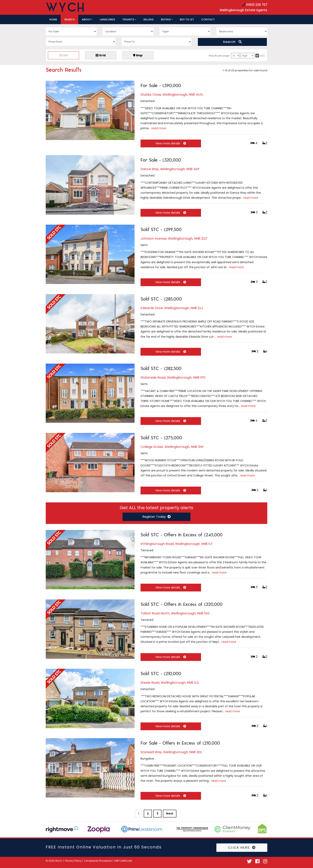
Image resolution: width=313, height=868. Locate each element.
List (64, 55)
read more (159, 128)
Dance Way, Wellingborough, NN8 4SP (170, 169)
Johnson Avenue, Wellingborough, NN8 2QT (174, 239)
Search (69, 19)
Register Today (156, 517)
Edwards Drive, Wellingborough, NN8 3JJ (172, 308)
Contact (208, 19)
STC (263, 56)
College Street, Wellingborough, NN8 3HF (172, 447)
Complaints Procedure (98, 861)
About (86, 19)
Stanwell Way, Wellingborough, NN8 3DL (171, 752)
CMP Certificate (123, 861)
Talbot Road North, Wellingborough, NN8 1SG (175, 613)
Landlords (107, 19)
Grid (101, 55)
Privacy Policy (73, 861)
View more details (171, 143)
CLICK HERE (242, 848)
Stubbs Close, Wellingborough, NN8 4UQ (172, 95)
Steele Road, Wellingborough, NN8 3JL (170, 683)
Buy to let (187, 19)
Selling (149, 19)
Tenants (128, 19)
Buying (166, 19)
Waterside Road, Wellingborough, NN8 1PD (173, 377)
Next (170, 813)
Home (53, 19)
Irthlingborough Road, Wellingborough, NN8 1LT (177, 544)
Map (138, 55)
